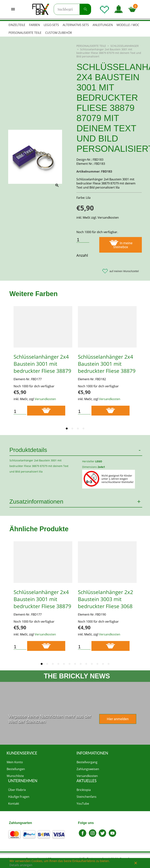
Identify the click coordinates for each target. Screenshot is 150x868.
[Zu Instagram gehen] (93, 836)
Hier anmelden (118, 719)
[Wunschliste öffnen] (104, 9)
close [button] (136, 863)
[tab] (67, 429)
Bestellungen (16, 769)
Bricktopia (84, 790)
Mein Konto (15, 762)
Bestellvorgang (87, 762)
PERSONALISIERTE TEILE (92, 46)
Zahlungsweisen (88, 769)
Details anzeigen (21, 865)
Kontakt (14, 804)
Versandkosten (45, 399)
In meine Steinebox (121, 244)
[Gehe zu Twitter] (103, 836)
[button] (119, 9)
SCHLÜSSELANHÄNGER (125, 46)
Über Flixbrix (17, 790)
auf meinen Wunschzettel (121, 271)
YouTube (83, 804)
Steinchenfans (87, 797)
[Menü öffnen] (13, 9)
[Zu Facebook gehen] (83, 836)
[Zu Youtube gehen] (112, 836)
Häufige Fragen (19, 797)
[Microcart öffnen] (134, 9)
